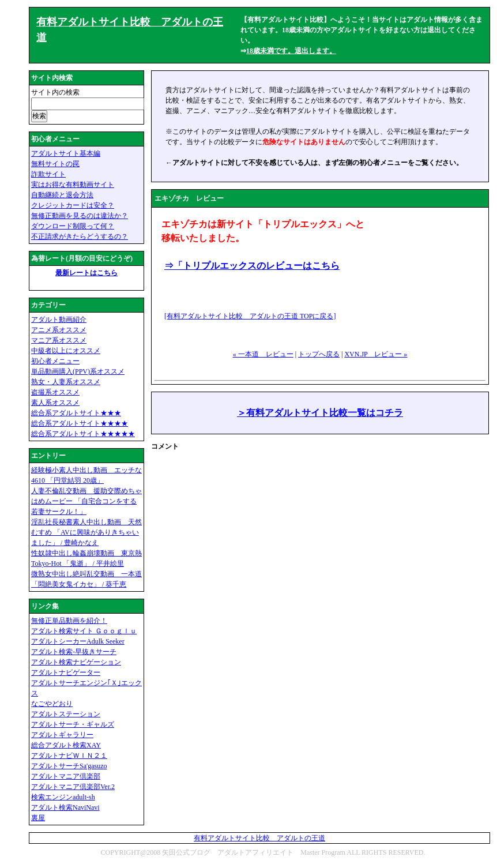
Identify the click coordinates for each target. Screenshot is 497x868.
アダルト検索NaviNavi (65, 807)
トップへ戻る (319, 354)
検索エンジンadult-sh (63, 797)
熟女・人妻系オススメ (66, 382)
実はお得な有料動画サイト (73, 185)
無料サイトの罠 (55, 164)
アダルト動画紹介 (59, 320)
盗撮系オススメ (55, 392)
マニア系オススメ (59, 340)
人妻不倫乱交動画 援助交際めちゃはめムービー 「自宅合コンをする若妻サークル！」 (86, 501)
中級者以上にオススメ (66, 351)
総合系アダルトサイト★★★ (76, 413)
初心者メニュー (55, 361)
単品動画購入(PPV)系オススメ (78, 371)
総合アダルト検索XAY (66, 745)
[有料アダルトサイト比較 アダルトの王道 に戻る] (250, 316)
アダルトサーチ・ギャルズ (73, 724)
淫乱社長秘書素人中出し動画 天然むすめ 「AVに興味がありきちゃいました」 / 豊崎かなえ (86, 532)
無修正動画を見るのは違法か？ (80, 216)
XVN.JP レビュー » (376, 354)
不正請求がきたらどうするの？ (80, 236)
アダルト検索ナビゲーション (76, 662)
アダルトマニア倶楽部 (66, 776)
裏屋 (38, 818)
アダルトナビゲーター (66, 672)
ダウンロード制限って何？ (73, 226)
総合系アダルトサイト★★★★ (80, 423)
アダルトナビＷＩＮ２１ (69, 756)
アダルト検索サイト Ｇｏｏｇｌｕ (84, 631)
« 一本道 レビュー (263, 354)
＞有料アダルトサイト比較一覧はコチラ (320, 413)
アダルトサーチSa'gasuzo (69, 766)
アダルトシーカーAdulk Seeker (78, 641)
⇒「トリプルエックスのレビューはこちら (252, 266)
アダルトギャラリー (62, 735)
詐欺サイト (48, 174)
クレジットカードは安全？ (73, 205)
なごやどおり (52, 704)
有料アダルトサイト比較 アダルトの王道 (259, 838)
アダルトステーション (66, 714)
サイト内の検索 (55, 92)
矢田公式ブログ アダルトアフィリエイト (228, 852)
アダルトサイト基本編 (66, 153)
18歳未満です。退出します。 (291, 51)
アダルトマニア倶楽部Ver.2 (73, 787)
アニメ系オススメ (59, 330)
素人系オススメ (55, 403)
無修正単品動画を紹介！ (69, 621)
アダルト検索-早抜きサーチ (74, 652)
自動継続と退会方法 (62, 195)
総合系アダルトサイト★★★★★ (83, 434)
